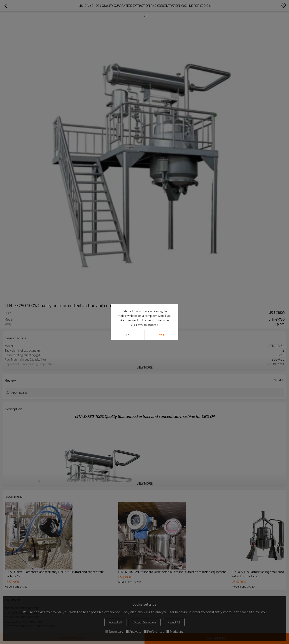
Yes (162, 306)
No (127, 306)
